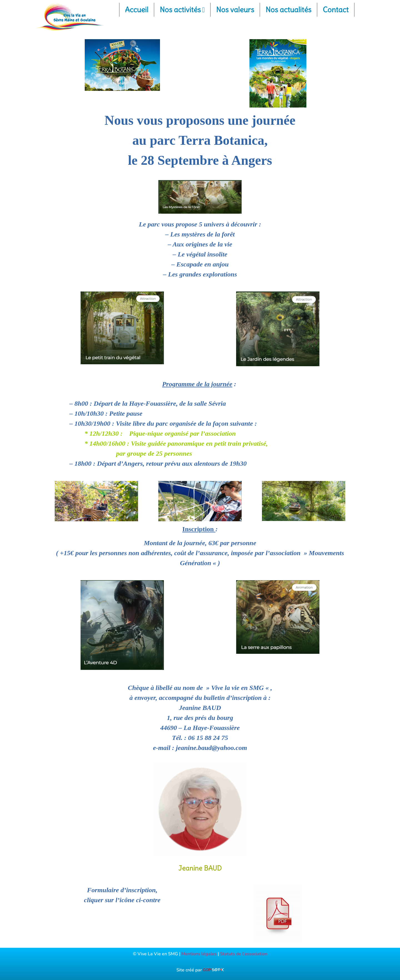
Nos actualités (288, 10)
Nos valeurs (235, 10)
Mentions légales (199, 954)
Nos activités (182, 10)
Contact (336, 10)
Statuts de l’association (244, 954)
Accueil (137, 10)
